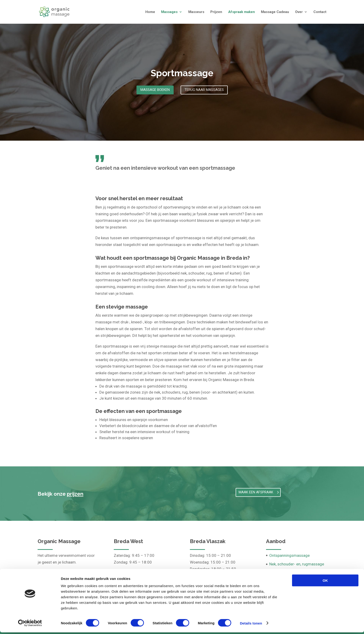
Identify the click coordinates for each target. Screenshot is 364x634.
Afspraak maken (242, 12)
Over (299, 12)
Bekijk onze (60, 494)
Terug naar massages (204, 90)
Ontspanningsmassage (289, 555)
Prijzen (216, 12)
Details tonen (251, 625)
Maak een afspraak (256, 492)
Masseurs (196, 12)
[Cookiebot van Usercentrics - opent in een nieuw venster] (30, 625)
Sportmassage (182, 73)
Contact (320, 12)
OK (325, 582)
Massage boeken (155, 90)
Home (150, 12)
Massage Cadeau (275, 12)
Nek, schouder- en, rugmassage (297, 564)
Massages (169, 12)
